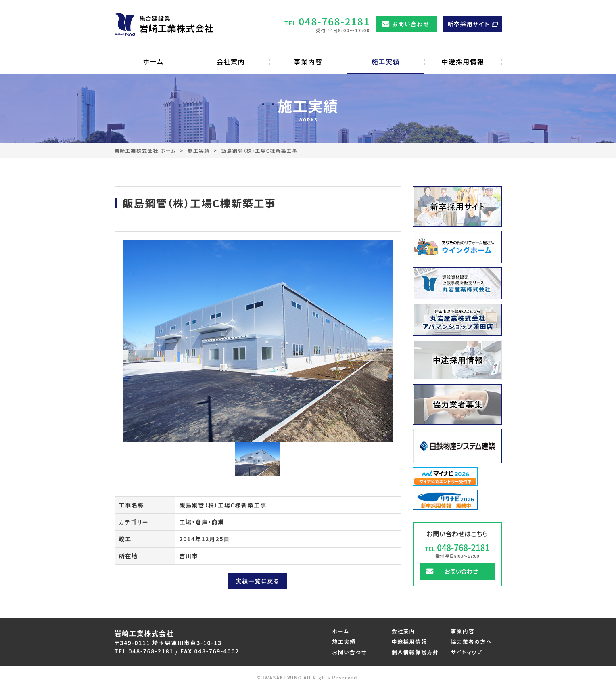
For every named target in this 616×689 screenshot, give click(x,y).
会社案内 (404, 631)
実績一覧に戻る (258, 581)
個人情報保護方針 (415, 652)
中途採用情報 (409, 642)
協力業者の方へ (472, 642)
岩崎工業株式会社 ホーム (145, 150)
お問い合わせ (411, 24)
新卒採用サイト (468, 24)
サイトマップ (467, 652)
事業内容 (463, 631)
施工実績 (199, 150)
